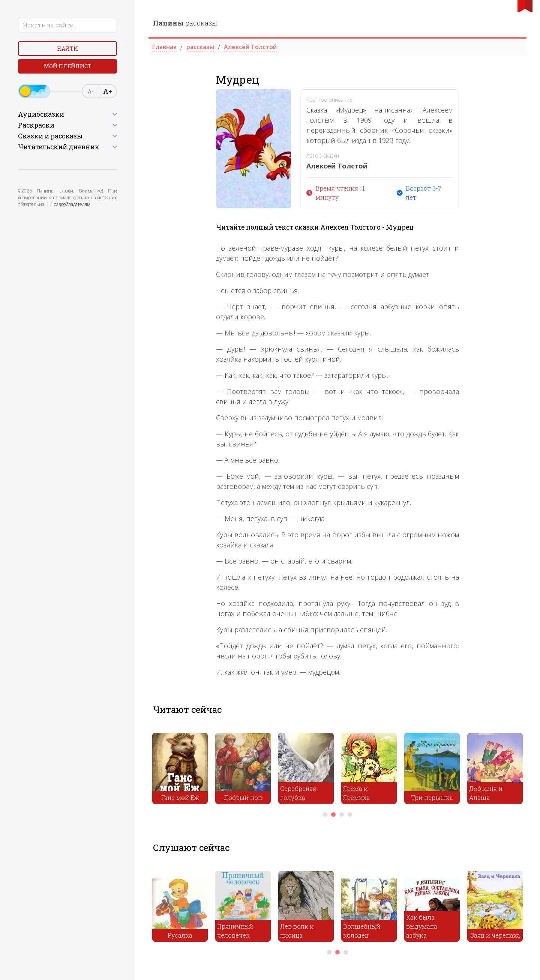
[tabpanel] (180, 770)
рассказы (185, 23)
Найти (67, 49)
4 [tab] (350, 815)
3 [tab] (342, 815)
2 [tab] (333, 815)
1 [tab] (325, 815)
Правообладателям (70, 204)
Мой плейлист (68, 66)
